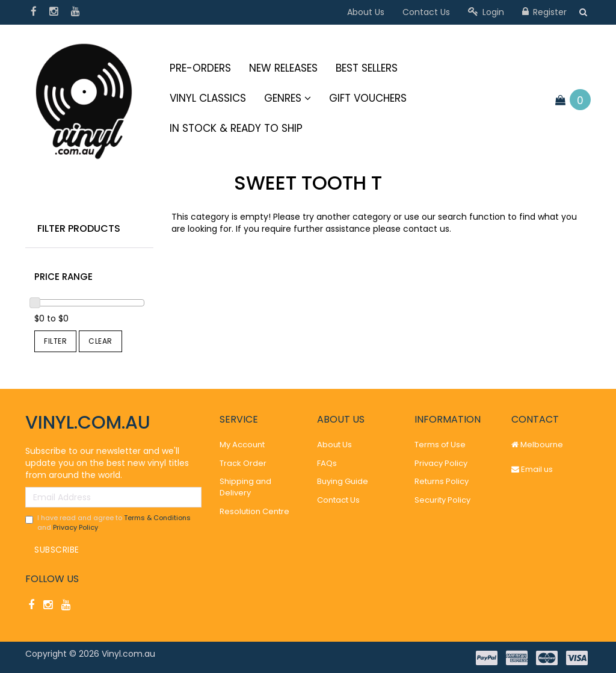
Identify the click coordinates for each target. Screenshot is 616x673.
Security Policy (442, 500)
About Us (366, 12)
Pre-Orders (200, 68)
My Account (242, 445)
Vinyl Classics (208, 98)
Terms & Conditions (157, 518)
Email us (532, 469)
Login (486, 12)
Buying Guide (343, 481)
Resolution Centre (254, 511)
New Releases (283, 68)
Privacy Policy (75, 527)
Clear (100, 341)
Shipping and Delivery (245, 487)
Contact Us (426, 12)
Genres (288, 98)
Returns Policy (442, 481)
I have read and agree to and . (108, 523)
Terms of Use (440, 445)
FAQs (327, 463)
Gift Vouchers (368, 98)
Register (544, 12)
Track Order (243, 463)
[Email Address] (113, 497)
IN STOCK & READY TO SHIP (236, 128)
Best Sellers (367, 68)
